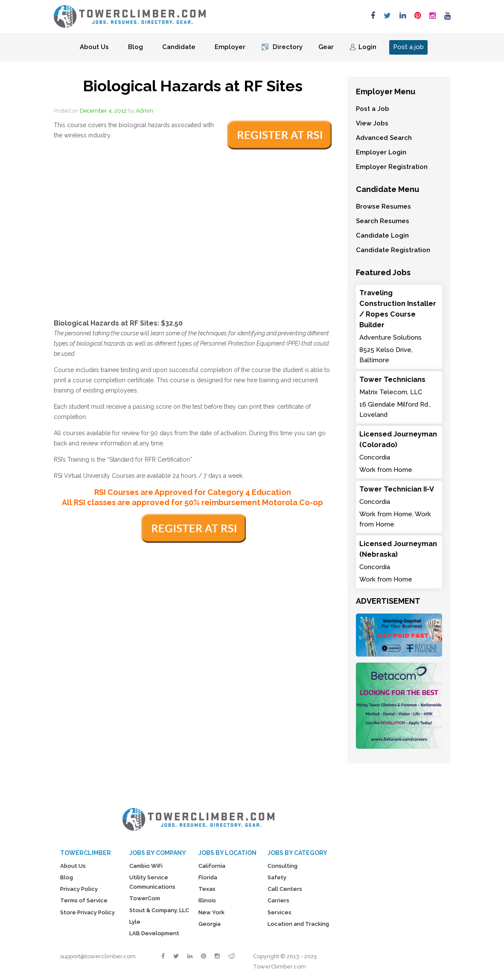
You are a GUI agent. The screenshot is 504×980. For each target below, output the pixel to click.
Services (280, 912)
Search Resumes (383, 221)
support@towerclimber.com (98, 956)
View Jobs (372, 123)
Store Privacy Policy (87, 912)
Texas (207, 889)
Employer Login (381, 152)
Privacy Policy (79, 889)
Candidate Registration (393, 250)
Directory (288, 47)
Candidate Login (382, 236)
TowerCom (145, 898)
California (212, 866)
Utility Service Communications (152, 882)
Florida (208, 877)
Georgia (210, 924)
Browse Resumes (383, 206)
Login (367, 47)
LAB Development (154, 933)
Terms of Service (84, 900)
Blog (135, 47)
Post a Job (373, 109)
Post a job (408, 47)
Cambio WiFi (146, 866)
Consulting (283, 866)
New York (211, 912)
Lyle (135, 922)
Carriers (278, 900)
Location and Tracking (298, 924)
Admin (144, 111)
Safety (277, 877)
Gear (326, 47)
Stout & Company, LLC (159, 910)
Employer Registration (392, 167)
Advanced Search (384, 138)
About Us (94, 47)
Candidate (179, 47)
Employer (230, 47)
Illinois (207, 900)
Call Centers (285, 889)
